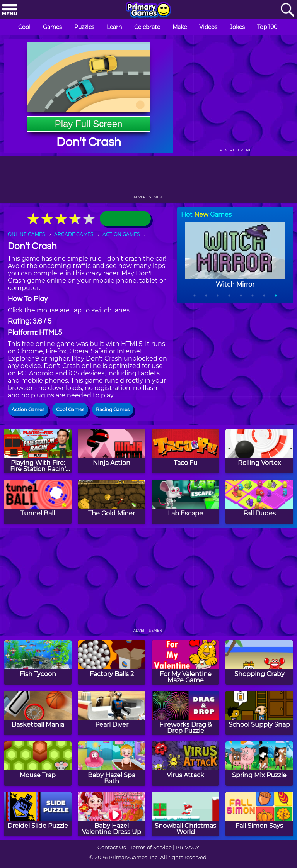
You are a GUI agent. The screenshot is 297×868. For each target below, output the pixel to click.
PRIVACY (187, 847)
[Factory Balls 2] (112, 662)
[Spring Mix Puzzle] (259, 764)
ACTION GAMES (121, 234)
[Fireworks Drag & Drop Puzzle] (185, 713)
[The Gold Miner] (112, 502)
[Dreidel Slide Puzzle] (38, 814)
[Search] (287, 10)
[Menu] (10, 10)
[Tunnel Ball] (38, 502)
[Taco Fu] (185, 451)
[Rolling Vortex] (259, 451)
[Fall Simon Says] (259, 814)
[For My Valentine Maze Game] (185, 662)
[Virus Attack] (185, 764)
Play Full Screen (89, 124)
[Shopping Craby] (259, 662)
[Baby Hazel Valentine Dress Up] (112, 814)
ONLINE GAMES (26, 234)
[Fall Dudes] (259, 502)
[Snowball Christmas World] (185, 814)
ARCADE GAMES (74, 234)
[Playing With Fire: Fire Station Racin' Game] (38, 451)
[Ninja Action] (112, 451)
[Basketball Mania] (38, 713)
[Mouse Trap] (38, 764)
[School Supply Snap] (259, 713)
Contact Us (112, 847)
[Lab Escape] (185, 502)
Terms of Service (151, 847)
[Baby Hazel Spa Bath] (112, 764)
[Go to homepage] (148, 10)
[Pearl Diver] (112, 713)
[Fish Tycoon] (38, 662)
